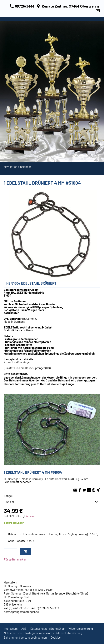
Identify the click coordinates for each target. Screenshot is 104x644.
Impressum (11, 629)
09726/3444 (22, 6)
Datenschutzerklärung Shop (47, 629)
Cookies (56, 637)
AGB (24, 629)
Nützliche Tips (13, 633)
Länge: (8, 496)
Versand (30, 516)
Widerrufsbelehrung (81, 629)
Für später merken (15, 559)
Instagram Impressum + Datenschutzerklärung (54, 633)
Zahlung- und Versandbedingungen (25, 637)
